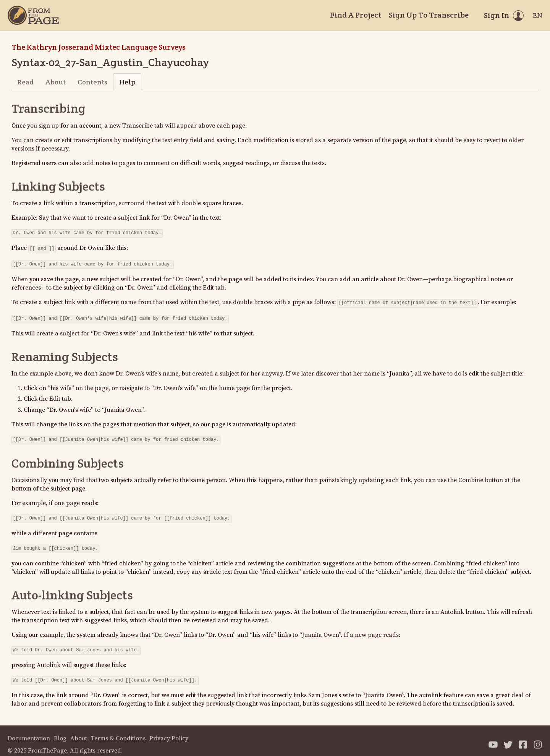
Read (25, 82)
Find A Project (356, 15)
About (56, 82)
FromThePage (47, 743)
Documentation (29, 731)
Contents (92, 82)
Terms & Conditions (118, 731)
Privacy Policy (169, 731)
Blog (60, 731)
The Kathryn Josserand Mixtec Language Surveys (99, 47)
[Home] (33, 15)
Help (127, 82)
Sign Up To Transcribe (429, 15)
